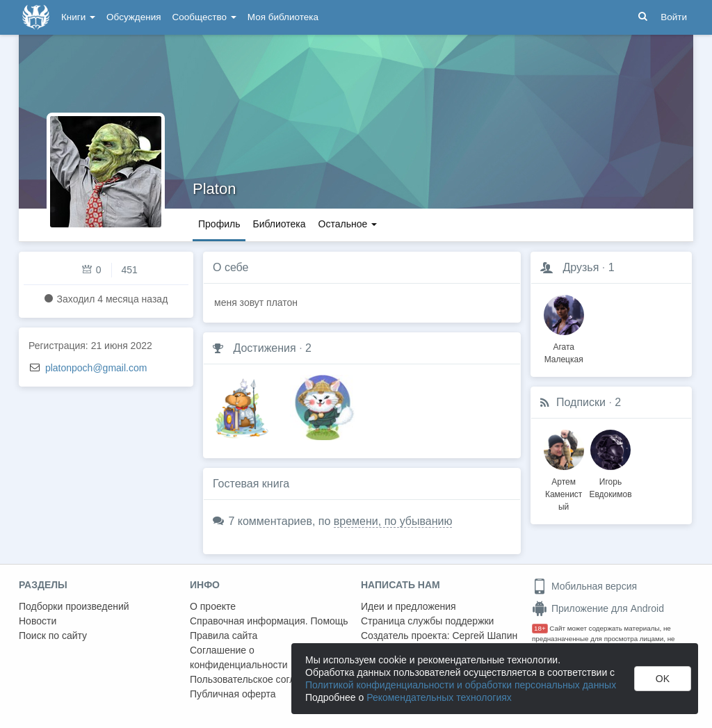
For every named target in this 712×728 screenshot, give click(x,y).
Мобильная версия (584, 586)
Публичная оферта (233, 694)
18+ (540, 628)
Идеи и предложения (408, 606)
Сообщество (204, 17)
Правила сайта (224, 636)
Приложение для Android (598, 608)
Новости (38, 621)
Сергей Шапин (485, 636)
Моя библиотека (283, 17)
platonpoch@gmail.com (96, 368)
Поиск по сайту (53, 636)
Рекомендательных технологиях (439, 697)
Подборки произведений (74, 606)
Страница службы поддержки (427, 621)
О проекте (213, 606)
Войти (674, 17)
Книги (78, 17)
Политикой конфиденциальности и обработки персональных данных (461, 685)
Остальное (348, 224)
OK (663, 679)
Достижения (264, 348)
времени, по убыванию (393, 521)
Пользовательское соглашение (260, 679)
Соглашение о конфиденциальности (239, 657)
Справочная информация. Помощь (269, 621)
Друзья (581, 267)
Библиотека (279, 224)
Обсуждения (133, 17)
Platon (214, 189)
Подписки (581, 402)
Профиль (219, 224)
